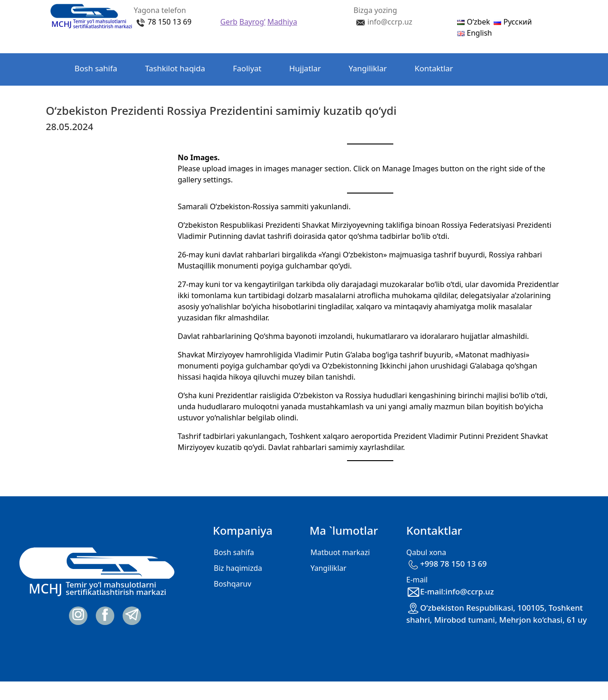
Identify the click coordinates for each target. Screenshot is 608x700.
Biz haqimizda (238, 568)
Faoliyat (247, 68)
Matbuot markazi (340, 552)
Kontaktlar (434, 68)
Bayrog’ (252, 22)
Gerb (229, 22)
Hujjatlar (305, 68)
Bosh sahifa (96, 68)
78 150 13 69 (170, 22)
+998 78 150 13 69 (447, 564)
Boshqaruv (233, 584)
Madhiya (282, 22)
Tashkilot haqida (175, 68)
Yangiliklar (368, 68)
